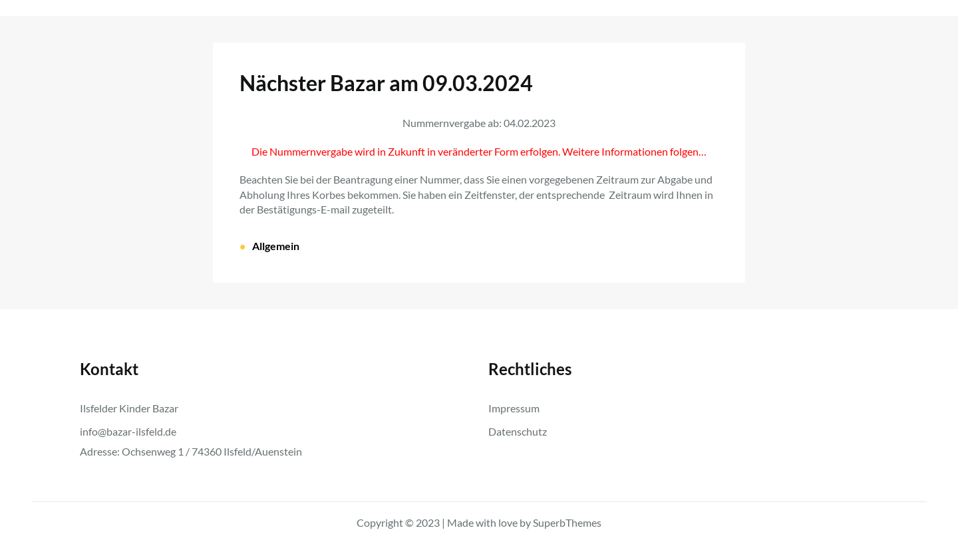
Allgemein (276, 246)
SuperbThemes (567, 522)
